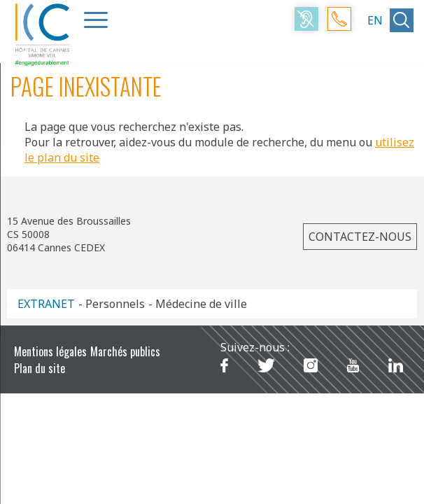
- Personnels (112, 304)
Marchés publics (125, 351)
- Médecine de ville (198, 304)
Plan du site (40, 368)
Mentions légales (50, 351)
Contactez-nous (360, 237)
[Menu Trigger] (96, 20)
